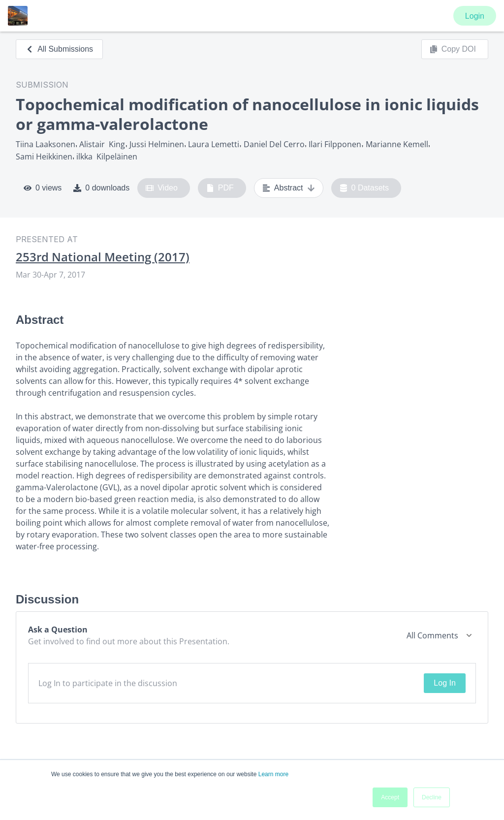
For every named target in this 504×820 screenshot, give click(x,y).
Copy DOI (453, 49)
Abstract (289, 188)
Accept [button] (390, 797)
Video (162, 188)
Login (475, 16)
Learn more (273, 774)
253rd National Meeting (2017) (103, 257)
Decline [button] (432, 797)
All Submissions (59, 49)
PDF (220, 188)
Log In (444, 683)
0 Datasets (364, 188)
